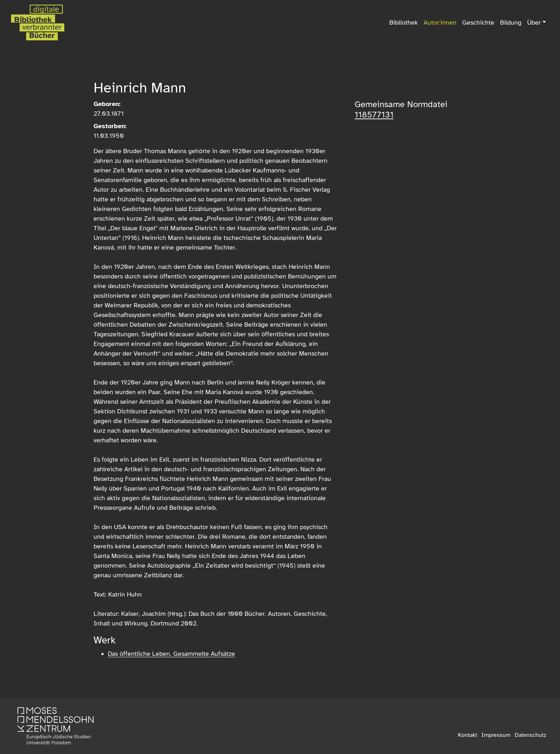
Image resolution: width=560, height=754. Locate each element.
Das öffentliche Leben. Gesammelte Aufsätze (171, 654)
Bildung (511, 22)
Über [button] (534, 22)
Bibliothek (404, 22)
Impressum (496, 735)
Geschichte (478, 22)
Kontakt (467, 735)
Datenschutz (530, 735)
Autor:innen (440, 22)
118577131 (374, 115)
